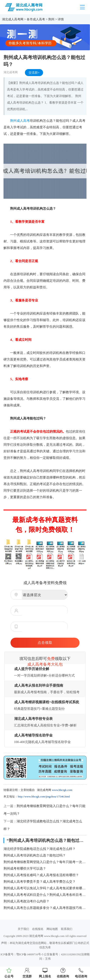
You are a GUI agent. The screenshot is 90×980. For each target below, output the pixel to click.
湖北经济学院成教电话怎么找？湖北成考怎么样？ (40, 849)
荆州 (51, 19)
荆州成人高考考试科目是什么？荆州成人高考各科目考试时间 (45, 895)
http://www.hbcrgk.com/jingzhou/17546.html (44, 796)
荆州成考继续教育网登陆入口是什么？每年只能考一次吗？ (45, 862)
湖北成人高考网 (13, 19)
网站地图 (52, 929)
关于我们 (23, 929)
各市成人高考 (36, 19)
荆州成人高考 (20, 121)
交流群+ (34, 73)
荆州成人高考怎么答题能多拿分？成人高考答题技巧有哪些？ (45, 908)
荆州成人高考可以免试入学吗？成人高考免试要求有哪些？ (45, 888)
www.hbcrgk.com (62, 790)
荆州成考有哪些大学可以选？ (25, 868)
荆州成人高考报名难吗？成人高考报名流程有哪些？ (41, 875)
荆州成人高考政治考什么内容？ (26, 901)
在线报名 (38, 929)
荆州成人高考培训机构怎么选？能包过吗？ (35, 855)
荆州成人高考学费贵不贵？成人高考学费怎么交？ (40, 882)
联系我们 (67, 929)
